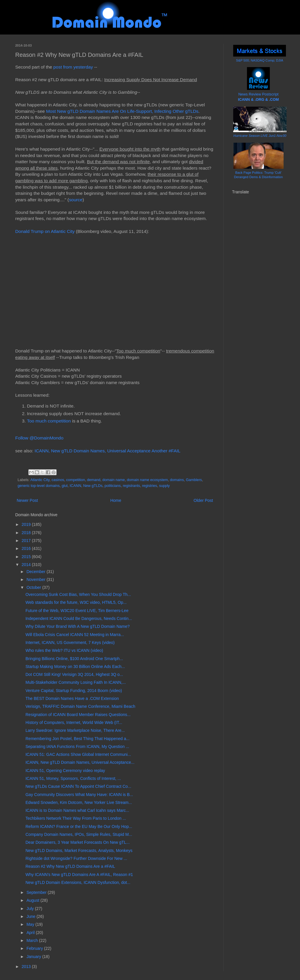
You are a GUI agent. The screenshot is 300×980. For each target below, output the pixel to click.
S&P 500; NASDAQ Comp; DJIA (260, 60)
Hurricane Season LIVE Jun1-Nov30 (260, 136)
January (34, 957)
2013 (27, 967)
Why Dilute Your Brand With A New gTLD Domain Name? (78, 626)
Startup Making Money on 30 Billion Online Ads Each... (75, 667)
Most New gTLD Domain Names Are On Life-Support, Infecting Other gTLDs (122, 111)
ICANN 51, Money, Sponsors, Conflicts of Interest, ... (73, 778)
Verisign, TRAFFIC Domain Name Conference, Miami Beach (80, 706)
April (31, 933)
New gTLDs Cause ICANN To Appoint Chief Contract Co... (78, 786)
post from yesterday (73, 67)
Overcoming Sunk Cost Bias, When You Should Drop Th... (78, 594)
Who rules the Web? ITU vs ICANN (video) (64, 650)
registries (150, 486)
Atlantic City (40, 480)
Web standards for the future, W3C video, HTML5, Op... (76, 602)
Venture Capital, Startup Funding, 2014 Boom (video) (74, 691)
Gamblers (194, 480)
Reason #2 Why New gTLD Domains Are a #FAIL (70, 866)
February (35, 948)
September (37, 892)
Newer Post (27, 500)
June (31, 916)
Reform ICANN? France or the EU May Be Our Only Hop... (79, 826)
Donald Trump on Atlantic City (45, 231)
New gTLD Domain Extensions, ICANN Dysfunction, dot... (78, 882)
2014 (27, 565)
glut (65, 486)
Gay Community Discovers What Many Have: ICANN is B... (79, 795)
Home (116, 500)
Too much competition (49, 421)
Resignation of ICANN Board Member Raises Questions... (78, 715)
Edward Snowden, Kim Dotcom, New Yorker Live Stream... (79, 802)
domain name (114, 480)
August (33, 900)
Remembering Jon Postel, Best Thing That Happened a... (77, 739)
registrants (131, 486)
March (33, 940)
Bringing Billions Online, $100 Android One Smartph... (74, 659)
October (34, 587)
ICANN (75, 486)
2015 (27, 557)
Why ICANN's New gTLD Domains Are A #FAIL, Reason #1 (79, 875)
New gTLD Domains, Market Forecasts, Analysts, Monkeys (79, 851)
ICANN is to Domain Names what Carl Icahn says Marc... (77, 810)
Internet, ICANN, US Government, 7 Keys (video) (70, 642)
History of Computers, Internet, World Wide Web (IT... (74, 722)
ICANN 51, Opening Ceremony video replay (65, 771)
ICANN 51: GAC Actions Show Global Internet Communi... (78, 754)
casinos (58, 480)
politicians (113, 486)
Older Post (203, 500)
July (31, 909)
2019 (27, 524)
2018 (27, 533)
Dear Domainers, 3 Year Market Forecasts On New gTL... (78, 842)
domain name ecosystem (147, 480)
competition (76, 480)
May (31, 924)
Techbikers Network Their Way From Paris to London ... (76, 818)
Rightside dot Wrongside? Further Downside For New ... (76, 858)
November (36, 580)
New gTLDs (93, 486)
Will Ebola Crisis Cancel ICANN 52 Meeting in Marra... (75, 635)
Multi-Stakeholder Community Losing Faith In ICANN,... (76, 682)
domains (177, 480)
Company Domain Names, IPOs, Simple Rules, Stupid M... (79, 834)
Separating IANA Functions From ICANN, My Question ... (77, 746)
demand (94, 480)
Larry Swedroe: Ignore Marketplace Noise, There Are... (75, 730)
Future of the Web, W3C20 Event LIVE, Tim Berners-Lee (77, 611)
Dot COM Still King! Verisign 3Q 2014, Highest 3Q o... (74, 674)
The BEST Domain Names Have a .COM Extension (72, 698)
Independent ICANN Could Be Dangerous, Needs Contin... (79, 618)
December (36, 572)
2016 (27, 548)
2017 (27, 541)
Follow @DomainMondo (39, 438)
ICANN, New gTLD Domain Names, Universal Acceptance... (80, 762)
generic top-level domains (39, 486)
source (76, 200)
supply (164, 486)
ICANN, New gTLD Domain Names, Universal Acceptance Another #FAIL (108, 451)
